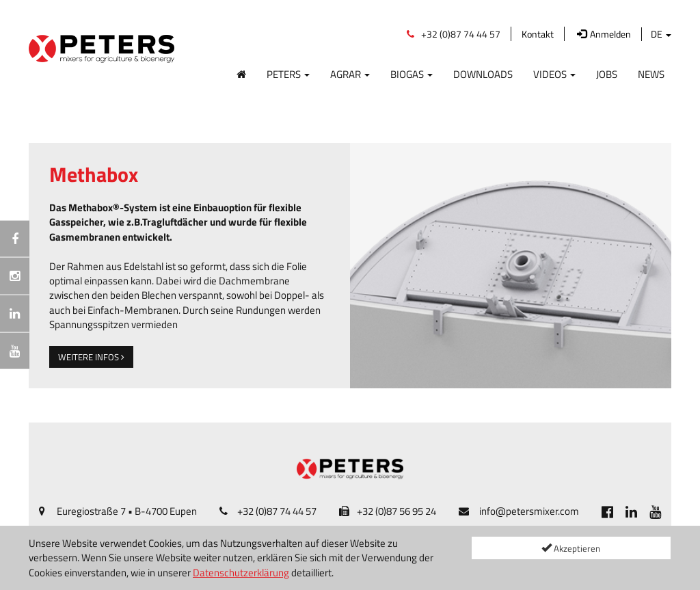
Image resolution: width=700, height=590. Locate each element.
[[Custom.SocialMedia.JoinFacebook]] (607, 511)
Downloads (483, 74)
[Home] (241, 71)
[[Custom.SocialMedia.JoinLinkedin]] (631, 511)
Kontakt (538, 34)
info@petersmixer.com (529, 511)
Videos (554, 74)
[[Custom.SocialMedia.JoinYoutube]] (655, 511)
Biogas (412, 74)
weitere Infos (91, 357)
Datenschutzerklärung (241, 573)
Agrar (350, 74)
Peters (288, 74)
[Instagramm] (15, 276)
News (651, 74)
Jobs (607, 74)
